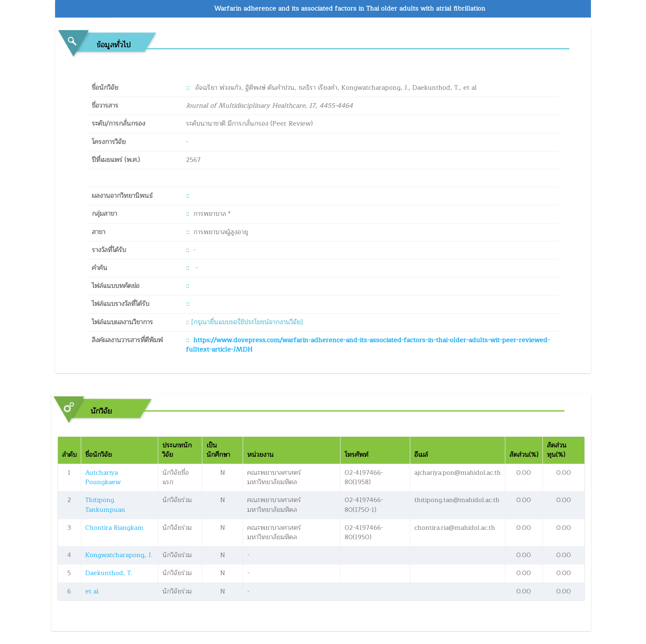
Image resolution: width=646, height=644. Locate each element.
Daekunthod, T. (109, 573)
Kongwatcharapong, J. (119, 555)
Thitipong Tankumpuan (105, 505)
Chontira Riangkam (114, 528)
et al (92, 591)
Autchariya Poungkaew (103, 477)
